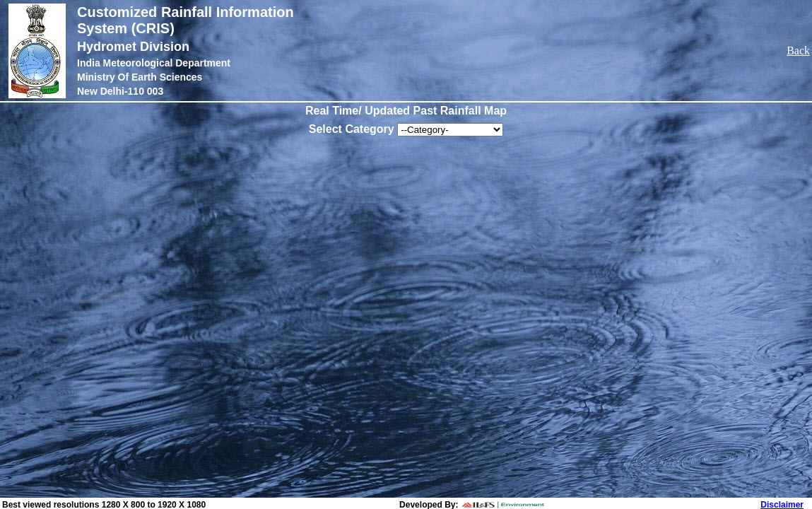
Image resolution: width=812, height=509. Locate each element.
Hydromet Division (133, 47)
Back (798, 51)
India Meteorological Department (154, 63)
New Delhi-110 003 (120, 91)
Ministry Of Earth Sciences (140, 77)
